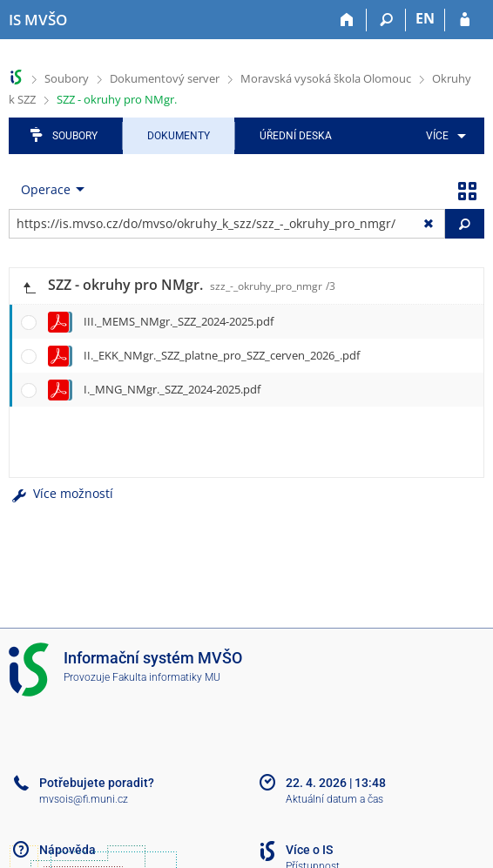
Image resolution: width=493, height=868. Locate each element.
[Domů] (347, 20)
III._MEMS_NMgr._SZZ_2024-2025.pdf (179, 321)
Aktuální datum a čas (334, 799)
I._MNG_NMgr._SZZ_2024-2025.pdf (172, 389)
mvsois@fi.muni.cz (84, 799)
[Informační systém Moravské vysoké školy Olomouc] (38, 20)
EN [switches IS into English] (425, 18)
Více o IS (309, 850)
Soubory (67, 78)
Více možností (61, 493)
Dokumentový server (165, 78)
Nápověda (68, 850)
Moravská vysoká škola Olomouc (326, 78)
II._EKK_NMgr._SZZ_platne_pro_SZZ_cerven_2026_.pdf (222, 355)
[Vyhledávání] (386, 20)
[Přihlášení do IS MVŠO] (465, 20)
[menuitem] (443, 136)
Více (437, 136)
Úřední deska (296, 136)
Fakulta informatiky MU (166, 677)
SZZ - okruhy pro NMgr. (117, 99)
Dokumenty (179, 136)
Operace (46, 189)
